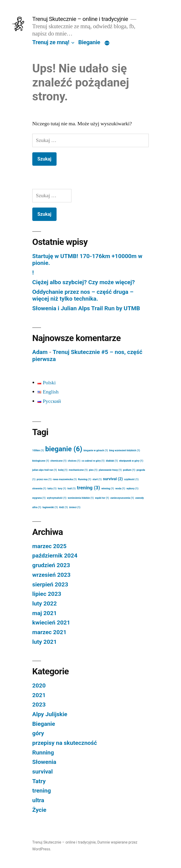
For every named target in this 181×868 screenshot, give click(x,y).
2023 (39, 705)
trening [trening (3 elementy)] (88, 488)
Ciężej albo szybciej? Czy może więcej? (84, 282)
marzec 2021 (49, 632)
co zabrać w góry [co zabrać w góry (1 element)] (93, 461)
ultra (38, 800)
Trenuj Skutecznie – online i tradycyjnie (80, 19)
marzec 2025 (49, 546)
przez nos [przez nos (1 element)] (44, 479)
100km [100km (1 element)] (38, 450)
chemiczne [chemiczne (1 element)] (58, 461)
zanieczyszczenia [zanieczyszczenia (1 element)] (122, 498)
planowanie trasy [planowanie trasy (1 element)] (110, 470)
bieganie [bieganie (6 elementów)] (64, 449)
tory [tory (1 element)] (62, 489)
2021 (39, 695)
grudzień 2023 (51, 565)
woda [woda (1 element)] (120, 489)
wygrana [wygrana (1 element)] (39, 498)
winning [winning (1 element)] (108, 489)
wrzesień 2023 (51, 575)
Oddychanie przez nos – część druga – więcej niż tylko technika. (83, 295)
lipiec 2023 (47, 594)
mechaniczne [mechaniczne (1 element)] (78, 470)
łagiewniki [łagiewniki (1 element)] (50, 507)
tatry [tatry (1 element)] (52, 489)
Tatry (39, 781)
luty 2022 (45, 603)
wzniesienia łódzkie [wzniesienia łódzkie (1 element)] (81, 498)
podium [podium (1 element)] (129, 470)
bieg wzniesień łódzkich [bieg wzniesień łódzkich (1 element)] (125, 450)
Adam (40, 352)
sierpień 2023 (50, 584)
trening (42, 791)
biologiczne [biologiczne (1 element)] (41, 461)
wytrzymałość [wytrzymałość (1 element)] (57, 498)
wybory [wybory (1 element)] (132, 489)
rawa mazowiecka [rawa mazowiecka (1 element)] (65, 479)
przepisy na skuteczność (65, 743)
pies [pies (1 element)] (93, 470)
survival (43, 772)
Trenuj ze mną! (51, 42)
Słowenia (44, 762)
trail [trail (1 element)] (72, 489)
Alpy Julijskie (50, 714)
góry (38, 733)
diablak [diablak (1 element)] (112, 461)
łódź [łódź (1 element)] (64, 507)
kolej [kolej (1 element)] (63, 470)
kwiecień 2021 (51, 623)
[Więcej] (107, 43)
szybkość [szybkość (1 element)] (131, 479)
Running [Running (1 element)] (85, 479)
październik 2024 (55, 556)
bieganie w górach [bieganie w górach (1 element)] (96, 450)
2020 (39, 685)
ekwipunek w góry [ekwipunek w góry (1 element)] (131, 461)
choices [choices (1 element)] (74, 461)
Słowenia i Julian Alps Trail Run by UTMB (86, 308)
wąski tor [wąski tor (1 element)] (102, 498)
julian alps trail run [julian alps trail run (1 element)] (45, 470)
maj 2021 (45, 613)
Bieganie (89, 42)
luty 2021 (45, 642)
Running (43, 752)
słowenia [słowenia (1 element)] (39, 489)
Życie (39, 810)
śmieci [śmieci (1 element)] (75, 507)
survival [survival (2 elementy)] (113, 479)
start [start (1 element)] (97, 479)
